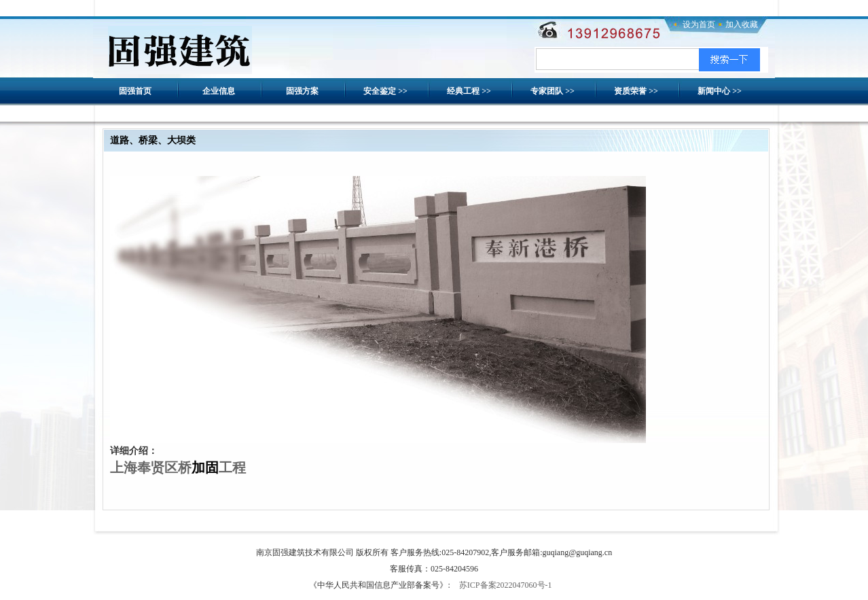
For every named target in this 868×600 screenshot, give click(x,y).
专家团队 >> (553, 91)
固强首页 (135, 91)
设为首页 (699, 24)
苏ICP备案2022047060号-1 (506, 585)
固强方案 (302, 91)
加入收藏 (742, 24)
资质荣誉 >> (636, 91)
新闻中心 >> (720, 91)
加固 (205, 467)
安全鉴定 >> (385, 91)
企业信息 (219, 91)
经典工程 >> (469, 91)
